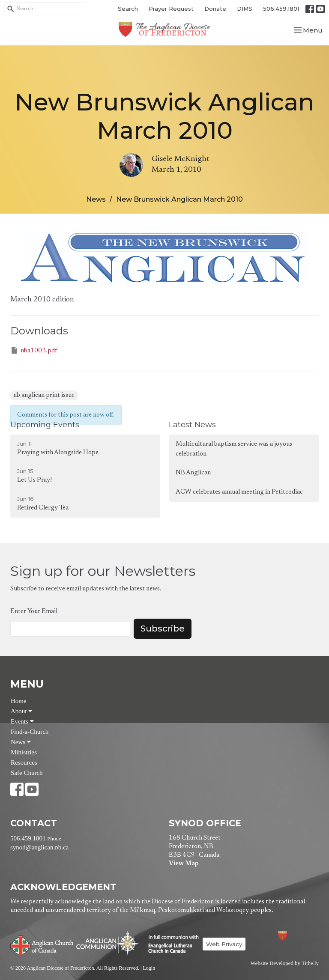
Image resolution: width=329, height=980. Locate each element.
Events (22, 721)
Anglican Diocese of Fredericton (294, 936)
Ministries (24, 752)
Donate (215, 9)
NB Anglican (193, 473)
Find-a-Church (30, 732)
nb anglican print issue (44, 395)
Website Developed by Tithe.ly (285, 963)
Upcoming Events (45, 425)
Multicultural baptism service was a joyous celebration (234, 449)
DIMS (245, 9)
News (96, 199)
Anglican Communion (108, 943)
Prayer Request (171, 9)
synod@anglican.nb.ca (39, 847)
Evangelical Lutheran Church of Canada (170, 944)
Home (19, 701)
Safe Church (27, 773)
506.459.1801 (281, 9)
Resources (24, 763)
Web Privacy (224, 944)
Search (128, 9)
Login (149, 968)
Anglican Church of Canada (42, 944)
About (21, 711)
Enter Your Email (34, 612)
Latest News (192, 425)
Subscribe (163, 629)
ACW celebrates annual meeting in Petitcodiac (239, 492)
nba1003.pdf (34, 350)
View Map (184, 864)
